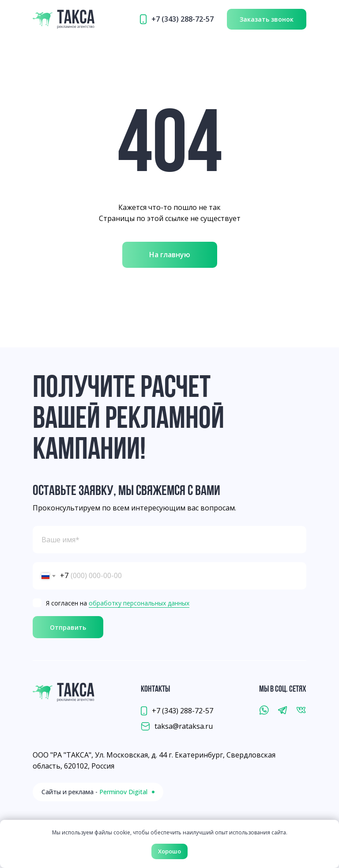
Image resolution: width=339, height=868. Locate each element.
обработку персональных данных (139, 603)
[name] (169, 540)
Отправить (68, 627)
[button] (267, 19)
